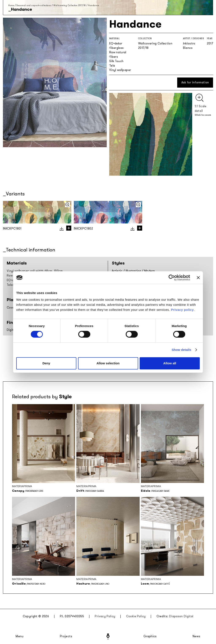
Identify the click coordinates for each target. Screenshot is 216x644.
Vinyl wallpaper (120, 70)
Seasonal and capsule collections (34, 5)
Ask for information (195, 82)
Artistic (117, 271)
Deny (46, 363)
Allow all (170, 363)
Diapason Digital (181, 616)
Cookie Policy (136, 616)
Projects (66, 636)
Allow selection (108, 363)
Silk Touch (116, 61)
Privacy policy (182, 310)
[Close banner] (198, 278)
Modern (150, 271)
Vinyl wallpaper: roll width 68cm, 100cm (35, 271)
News (196, 636)
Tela (112, 66)
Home (11, 5)
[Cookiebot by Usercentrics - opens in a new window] (172, 278)
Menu (20, 636)
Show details (182, 350)
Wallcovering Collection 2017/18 (70, 5)
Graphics (150, 636)
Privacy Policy (105, 616)
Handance (93, 5)
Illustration (133, 271)
